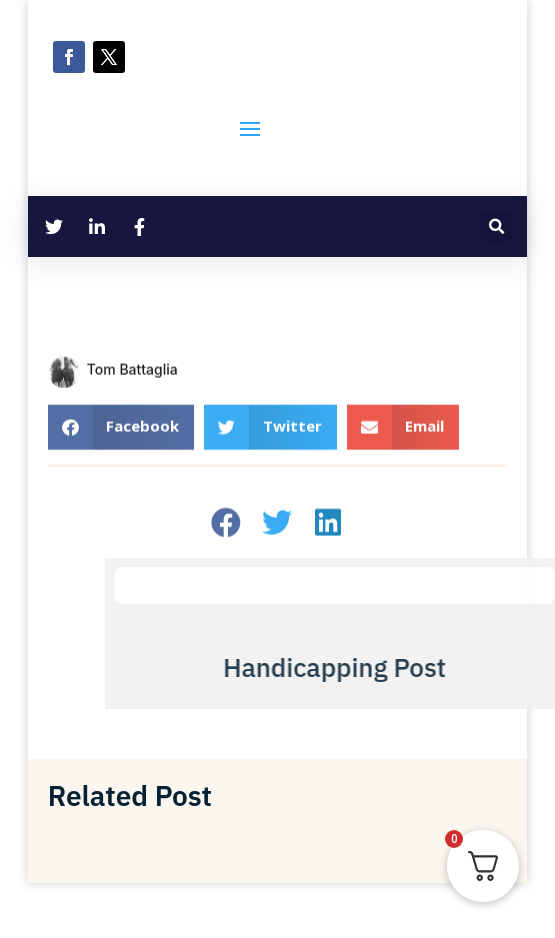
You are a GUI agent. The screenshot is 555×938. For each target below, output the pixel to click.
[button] (496, 226)
